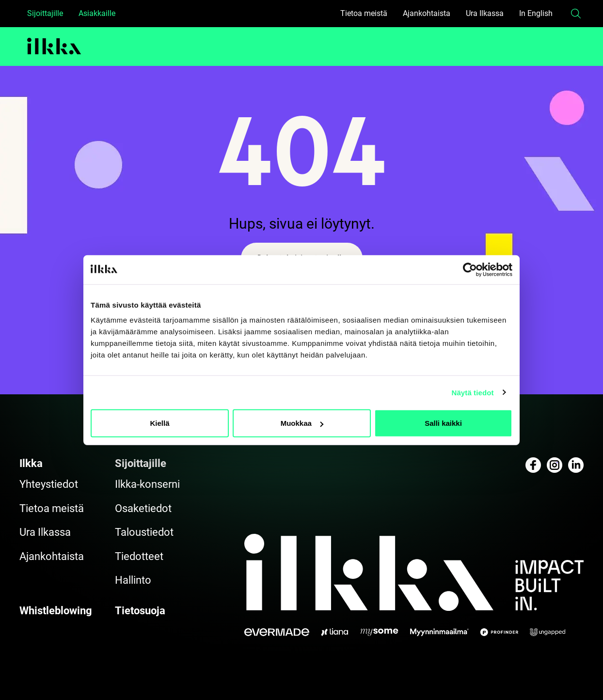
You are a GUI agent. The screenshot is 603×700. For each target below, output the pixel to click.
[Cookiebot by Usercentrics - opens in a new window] (470, 269)
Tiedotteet (139, 556)
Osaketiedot (143, 508)
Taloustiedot (144, 532)
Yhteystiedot (49, 484)
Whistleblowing (56, 611)
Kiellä (159, 423)
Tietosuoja (140, 611)
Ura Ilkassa (485, 13)
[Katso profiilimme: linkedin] (576, 465)
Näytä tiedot (473, 392)
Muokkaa (302, 423)
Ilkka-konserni (147, 484)
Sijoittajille (45, 13)
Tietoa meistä (364, 13)
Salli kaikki (443, 423)
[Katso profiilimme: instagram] (555, 465)
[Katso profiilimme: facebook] (533, 465)
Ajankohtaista (427, 13)
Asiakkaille (97, 13)
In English (536, 13)
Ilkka (31, 463)
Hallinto (133, 580)
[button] (576, 14)
